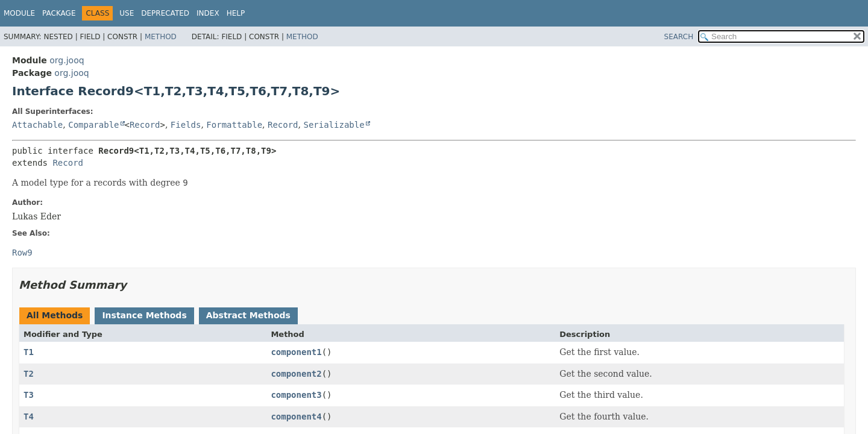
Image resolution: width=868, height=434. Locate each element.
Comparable (93, 125)
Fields (186, 125)
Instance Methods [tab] (144, 315)
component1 (296, 352)
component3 (296, 395)
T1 (29, 352)
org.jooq (67, 60)
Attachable (37, 125)
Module (19, 13)
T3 (29, 395)
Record (145, 125)
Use (127, 13)
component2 (296, 374)
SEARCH (679, 37)
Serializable (334, 125)
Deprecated (165, 13)
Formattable (234, 125)
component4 (296, 417)
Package (59, 13)
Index (208, 13)
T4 (29, 417)
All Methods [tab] (55, 315)
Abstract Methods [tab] (248, 315)
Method (161, 37)
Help (236, 13)
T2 (29, 374)
